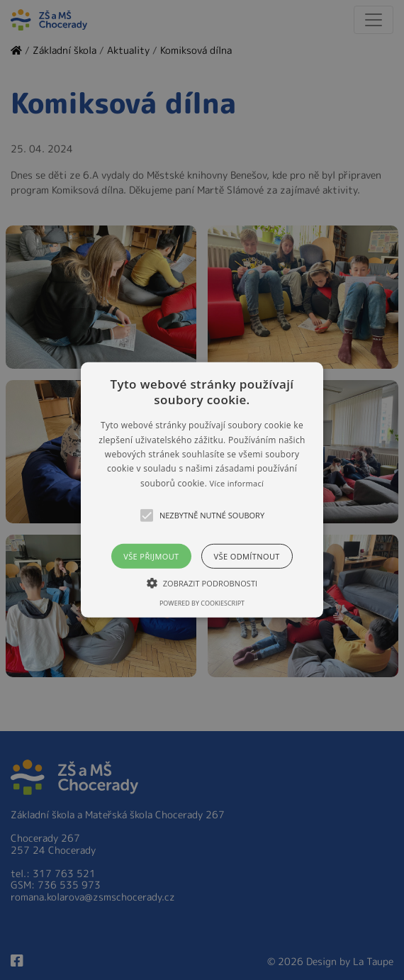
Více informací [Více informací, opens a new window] (237, 483)
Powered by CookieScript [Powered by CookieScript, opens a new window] (202, 603)
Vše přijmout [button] (151, 556)
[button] (202, 490)
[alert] (202, 490)
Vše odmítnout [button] (247, 556)
